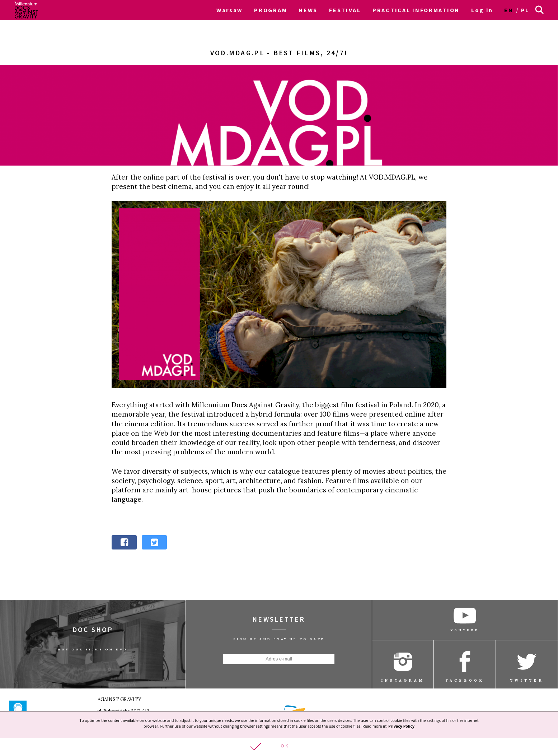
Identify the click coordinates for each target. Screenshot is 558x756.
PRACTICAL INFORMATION (416, 10)
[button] (279, 747)
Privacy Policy (401, 726)
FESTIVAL (345, 10)
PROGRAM (271, 10)
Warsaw (229, 10)
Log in (482, 10)
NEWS (308, 10)
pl (525, 10)
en (509, 10)
